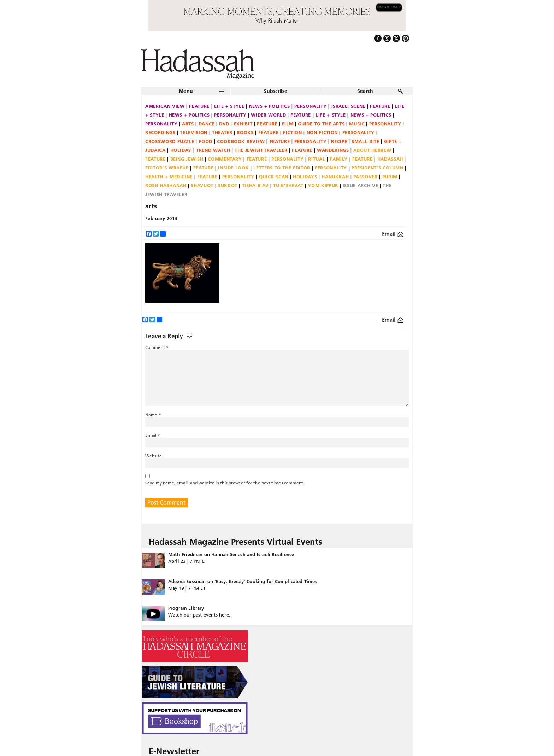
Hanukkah (335, 177)
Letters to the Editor (282, 168)
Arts (188, 124)
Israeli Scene (348, 106)
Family (339, 159)
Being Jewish (187, 159)
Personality (310, 106)
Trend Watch (213, 150)
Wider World (268, 115)
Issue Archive (360, 185)
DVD (224, 124)
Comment (157, 347)
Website (154, 456)
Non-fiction (322, 132)
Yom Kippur (323, 185)
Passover (365, 177)
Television (194, 132)
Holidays (305, 177)
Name (153, 415)
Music (357, 124)
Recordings (160, 132)
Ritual (317, 159)
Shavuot (202, 185)
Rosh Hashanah (166, 185)
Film (288, 124)
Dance (207, 124)
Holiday (181, 150)
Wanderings (333, 150)
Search (365, 91)
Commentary (225, 159)
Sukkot (228, 185)
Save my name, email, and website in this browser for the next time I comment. (225, 483)
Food (205, 141)
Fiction (293, 132)
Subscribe (275, 91)
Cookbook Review (241, 141)
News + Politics (270, 106)
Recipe (339, 141)
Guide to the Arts (321, 124)
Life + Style (229, 106)
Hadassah (390, 159)
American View (165, 106)
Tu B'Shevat (288, 185)
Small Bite (366, 141)
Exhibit (243, 124)
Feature (199, 106)
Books (245, 132)
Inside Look (233, 168)
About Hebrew (372, 150)
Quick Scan (274, 177)
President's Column (378, 168)
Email (393, 234)
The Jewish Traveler (261, 150)
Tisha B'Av (255, 185)
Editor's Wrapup (167, 168)
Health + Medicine (169, 177)
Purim (390, 177)
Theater (222, 132)
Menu (186, 91)
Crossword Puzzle (170, 141)
